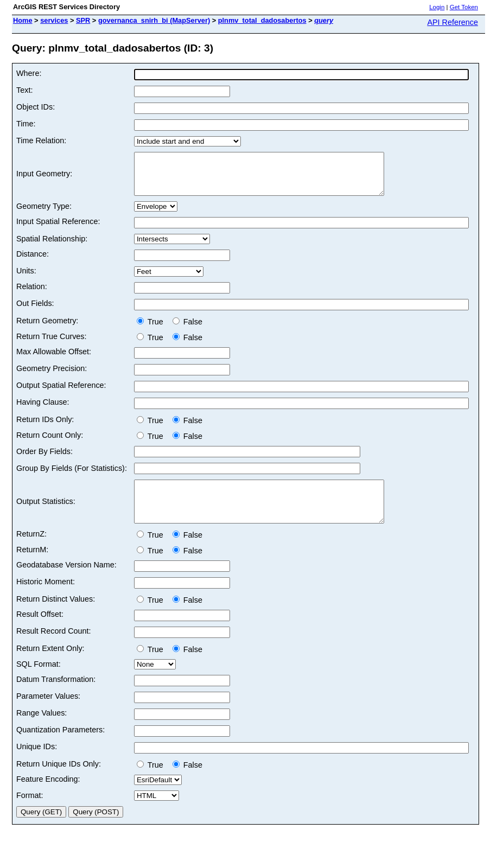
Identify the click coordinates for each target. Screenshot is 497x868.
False (187, 330)
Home (23, 20)
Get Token (464, 7)
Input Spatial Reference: (58, 229)
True (152, 330)
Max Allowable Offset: (54, 360)
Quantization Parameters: (60, 746)
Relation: (32, 295)
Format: (30, 812)
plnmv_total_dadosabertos (262, 20)
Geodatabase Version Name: (66, 581)
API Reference (453, 22)
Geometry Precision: (52, 376)
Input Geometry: (44, 178)
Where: (29, 73)
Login (437, 7)
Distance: (33, 262)
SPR (83, 20)
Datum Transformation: (56, 695)
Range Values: (42, 729)
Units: (26, 279)
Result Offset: (40, 630)
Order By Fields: (44, 459)
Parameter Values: (48, 712)
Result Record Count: (54, 647)
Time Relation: (41, 141)
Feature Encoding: (48, 795)
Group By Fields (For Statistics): (72, 476)
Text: (24, 90)
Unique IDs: (37, 763)
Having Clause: (43, 410)
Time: (26, 124)
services (54, 20)
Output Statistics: (46, 514)
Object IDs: (36, 107)
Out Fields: (35, 311)
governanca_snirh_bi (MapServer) (154, 20)
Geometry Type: (44, 214)
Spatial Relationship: (52, 247)
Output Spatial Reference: (61, 393)
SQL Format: (39, 680)
